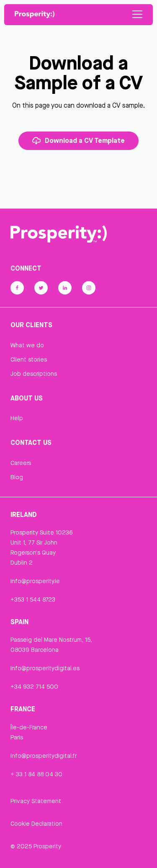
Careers (21, 463)
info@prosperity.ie (35, 581)
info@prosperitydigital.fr (44, 756)
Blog (17, 477)
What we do (27, 345)
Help (17, 418)
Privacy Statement (36, 801)
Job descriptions (34, 374)
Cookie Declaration (36, 824)
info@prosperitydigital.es (45, 668)
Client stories (29, 359)
